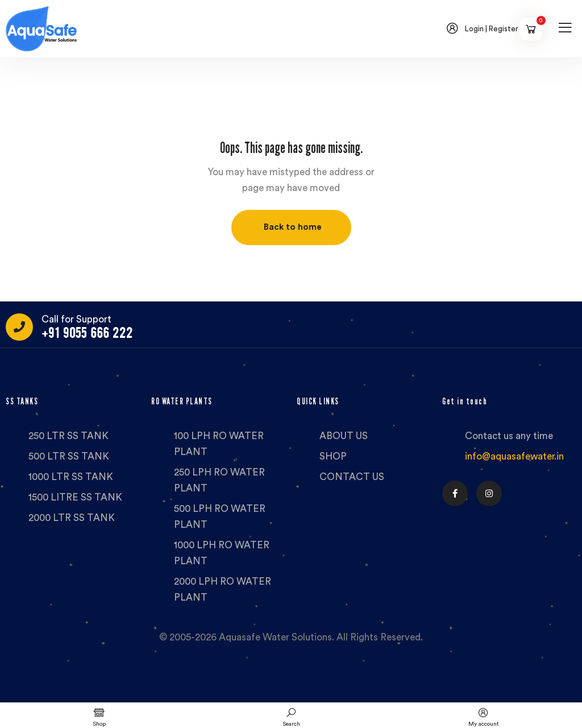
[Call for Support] (19, 327)
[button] (291, 227)
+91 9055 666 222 (87, 333)
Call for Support (76, 319)
